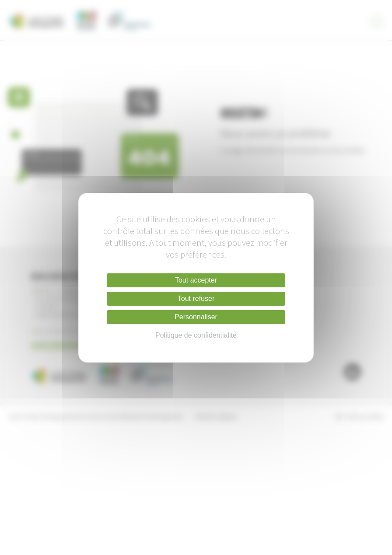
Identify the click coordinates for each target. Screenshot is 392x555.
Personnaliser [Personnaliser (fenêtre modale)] (196, 317)
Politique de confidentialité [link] (196, 335)
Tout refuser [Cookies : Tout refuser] (196, 298)
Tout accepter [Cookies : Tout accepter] (196, 280)
